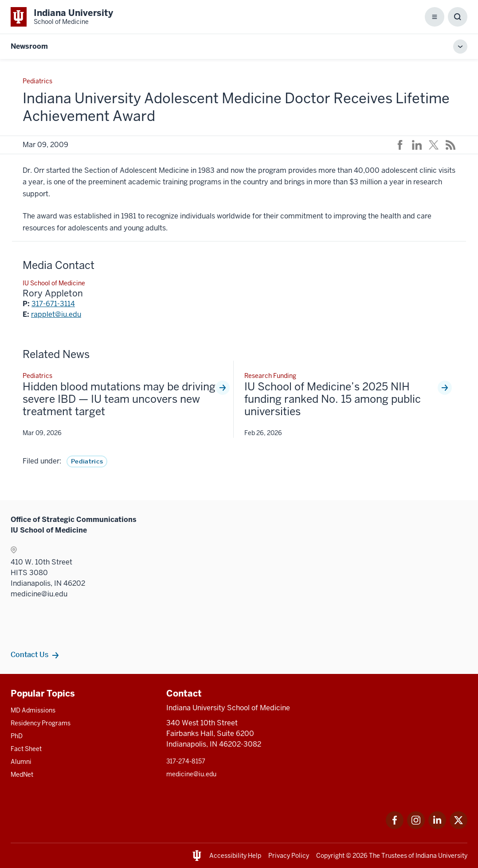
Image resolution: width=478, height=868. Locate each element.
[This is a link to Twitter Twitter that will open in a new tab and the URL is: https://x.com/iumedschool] (458, 827)
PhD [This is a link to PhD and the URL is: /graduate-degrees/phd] (17, 736)
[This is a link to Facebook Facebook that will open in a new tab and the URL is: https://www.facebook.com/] (395, 827)
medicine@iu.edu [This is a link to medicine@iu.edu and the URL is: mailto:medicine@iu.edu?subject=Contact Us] (191, 774)
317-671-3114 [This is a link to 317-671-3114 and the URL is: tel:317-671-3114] (53, 304)
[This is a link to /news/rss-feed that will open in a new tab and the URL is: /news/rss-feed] (451, 145)
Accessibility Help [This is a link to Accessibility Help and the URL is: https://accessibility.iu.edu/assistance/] (235, 856)
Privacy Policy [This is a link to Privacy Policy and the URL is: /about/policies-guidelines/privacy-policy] (289, 856)
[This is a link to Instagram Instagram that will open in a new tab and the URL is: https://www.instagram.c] (416, 827)
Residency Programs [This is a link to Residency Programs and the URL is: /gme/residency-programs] (41, 723)
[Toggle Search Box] (458, 17)
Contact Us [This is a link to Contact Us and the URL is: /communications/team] (29, 654)
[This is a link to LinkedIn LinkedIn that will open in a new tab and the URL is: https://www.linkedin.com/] (437, 827)
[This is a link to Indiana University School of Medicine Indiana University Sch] (62, 17)
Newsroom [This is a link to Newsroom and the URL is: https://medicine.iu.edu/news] (29, 46)
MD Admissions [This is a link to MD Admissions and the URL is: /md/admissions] (33, 710)
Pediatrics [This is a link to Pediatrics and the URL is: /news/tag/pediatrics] (87, 461)
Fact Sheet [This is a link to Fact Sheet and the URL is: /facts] (26, 749)
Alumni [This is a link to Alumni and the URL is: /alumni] (21, 762)
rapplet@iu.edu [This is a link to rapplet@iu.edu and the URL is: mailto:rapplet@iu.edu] (56, 314)
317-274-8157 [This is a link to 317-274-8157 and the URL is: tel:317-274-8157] (186, 761)
